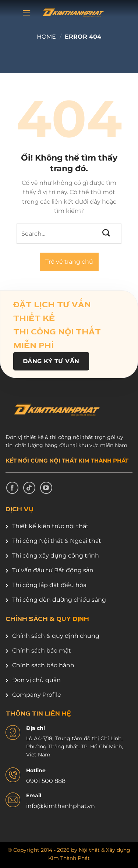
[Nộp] (107, 233)
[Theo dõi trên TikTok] (29, 488)
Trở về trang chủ (69, 262)
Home (46, 37)
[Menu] (26, 13)
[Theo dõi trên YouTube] (46, 488)
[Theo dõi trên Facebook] (12, 488)
